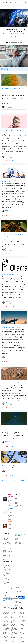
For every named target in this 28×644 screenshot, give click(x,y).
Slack (4, 553)
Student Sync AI (18, 599)
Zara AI (5, 546)
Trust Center (18, 536)
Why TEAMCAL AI (7, 565)
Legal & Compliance (19, 544)
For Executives (18, 590)
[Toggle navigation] (25, 3)
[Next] (22, 481)
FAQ (4, 585)
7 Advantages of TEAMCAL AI (7, 583)
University (17, 600)
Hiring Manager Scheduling (5, 635)
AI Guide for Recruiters (6, 642)
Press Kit (17, 504)
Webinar (17, 506)
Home (16, 497)
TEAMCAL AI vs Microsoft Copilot (7, 569)
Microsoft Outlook (7, 554)
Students (17, 601)
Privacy (16, 540)
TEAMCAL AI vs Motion (7, 574)
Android (5, 550)
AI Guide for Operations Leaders (22, 640)
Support (17, 537)
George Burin (8, 356)
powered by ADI (8, 547)
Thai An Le (8, 249)
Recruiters (17, 604)
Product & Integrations (7, 533)
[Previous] (6, 481)
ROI (4, 567)
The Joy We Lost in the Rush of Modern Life (12, 427)
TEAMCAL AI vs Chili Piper (8, 576)
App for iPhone (6, 549)
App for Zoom (6, 558)
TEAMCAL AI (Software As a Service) (6, 543)
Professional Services (22, 628)
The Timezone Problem (21, 633)
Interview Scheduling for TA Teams (6, 627)
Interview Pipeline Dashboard (6, 631)
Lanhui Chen (8, 302)
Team (16, 498)
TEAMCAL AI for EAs (14, 616)
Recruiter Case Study (6, 610)
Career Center (18, 603)
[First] (3, 481)
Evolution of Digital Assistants (14, 627)
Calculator (8, 567)
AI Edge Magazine (19, 505)
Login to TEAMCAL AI (20, 534)
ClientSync (5, 539)
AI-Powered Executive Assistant (14, 631)
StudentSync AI (19, 596)
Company (17, 495)
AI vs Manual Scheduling (22, 630)
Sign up (2, 58)
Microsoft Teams (7, 551)
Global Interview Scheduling (5, 620)
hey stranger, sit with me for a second (11, 466)
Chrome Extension (6, 556)
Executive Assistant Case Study (14, 612)
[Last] (24, 481)
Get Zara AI (18, 588)
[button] (2, 27)
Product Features (7, 564)
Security (17, 538)
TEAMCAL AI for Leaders (22, 621)
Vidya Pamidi (8, 106)
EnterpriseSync (6, 541)
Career (16, 501)
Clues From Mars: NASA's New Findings (11, 382)
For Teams (17, 593)
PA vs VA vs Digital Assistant (14, 623)
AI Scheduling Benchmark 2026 (22, 613)
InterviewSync (6, 538)
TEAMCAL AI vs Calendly (7, 571)
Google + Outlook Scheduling (14, 619)
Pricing (4, 535)
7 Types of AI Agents (21, 637)
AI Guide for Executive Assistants (14, 639)
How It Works (18, 594)
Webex (5, 559)
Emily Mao (8, 403)
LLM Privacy (18, 541)
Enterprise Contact (19, 545)
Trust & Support (19, 532)
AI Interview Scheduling (6, 624)
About (16, 502)
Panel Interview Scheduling (5, 616)
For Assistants (18, 591)
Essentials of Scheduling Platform (8, 580)
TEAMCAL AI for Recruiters (6, 613)
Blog (16, 500)
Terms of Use (18, 542)
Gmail (4, 555)
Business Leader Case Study (22, 618)
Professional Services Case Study (22, 624)
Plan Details (6, 537)
